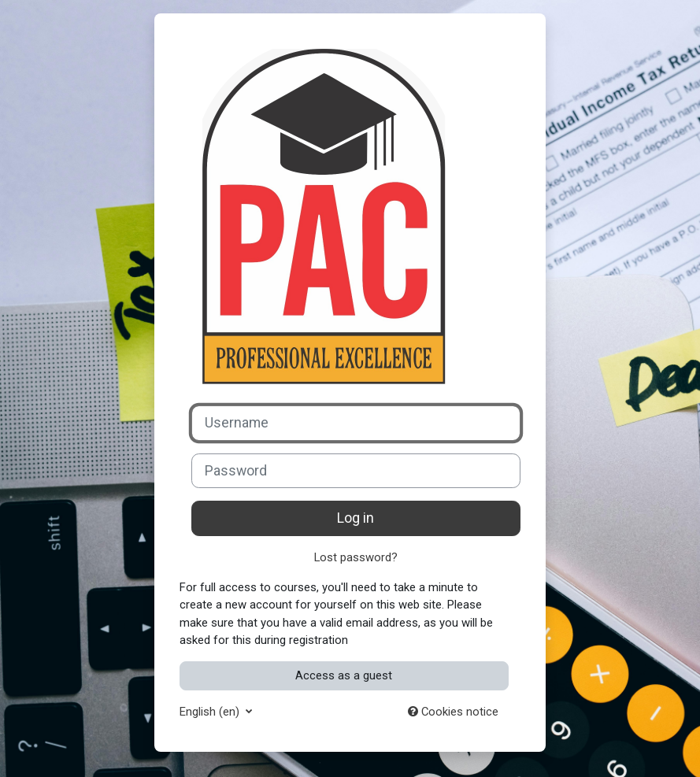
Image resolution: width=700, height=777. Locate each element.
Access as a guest (344, 675)
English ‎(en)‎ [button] (211, 712)
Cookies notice (453, 712)
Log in (356, 518)
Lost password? (356, 557)
